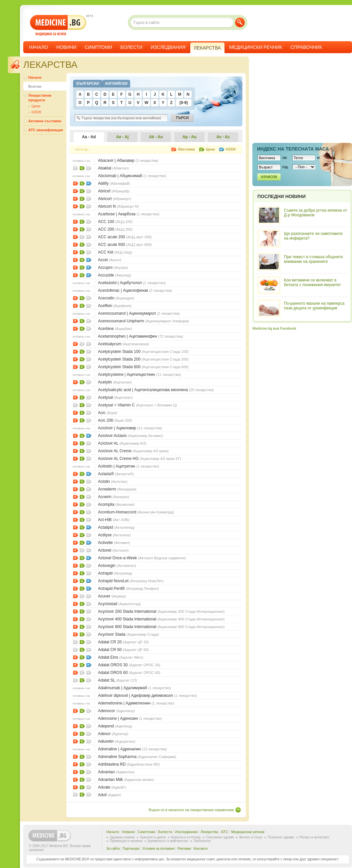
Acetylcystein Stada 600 (143, 367)
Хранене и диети (153, 837)
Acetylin (115, 382)
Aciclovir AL (122, 443)
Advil (109, 795)
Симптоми (98, 47)
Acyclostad (119, 604)
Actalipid (116, 527)
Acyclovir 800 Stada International (161, 627)
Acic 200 (115, 420)
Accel (110, 260)
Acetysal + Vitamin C (137, 405)
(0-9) (183, 103)
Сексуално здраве (220, 837)
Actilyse (114, 535)
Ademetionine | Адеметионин (136, 703)
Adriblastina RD (129, 764)
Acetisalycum (123, 344)
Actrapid (115, 573)
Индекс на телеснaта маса (293, 149)
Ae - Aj (123, 137)
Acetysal (115, 397)
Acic (108, 413)
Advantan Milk (126, 780)
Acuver (112, 596)
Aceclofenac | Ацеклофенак (135, 290)
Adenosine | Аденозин (130, 718)
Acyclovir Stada (128, 634)
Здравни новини (122, 837)
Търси (240, 22)
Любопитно (202, 841)
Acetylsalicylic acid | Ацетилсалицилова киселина (156, 390)
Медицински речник (256, 47)
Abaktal (113, 168)
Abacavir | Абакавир (128, 161)
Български (88, 83)
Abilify (114, 183)
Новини (66, 47)
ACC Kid (115, 252)
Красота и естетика (186, 837)
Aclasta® (116, 474)
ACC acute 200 (125, 237)
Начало (38, 47)
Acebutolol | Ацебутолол (132, 283)
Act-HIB (114, 520)
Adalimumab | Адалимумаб (134, 688)
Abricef (114, 191)
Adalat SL (117, 680)
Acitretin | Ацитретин (129, 466)
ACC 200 (115, 229)
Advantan (116, 772)
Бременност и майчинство (168, 841)
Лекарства (209, 832)
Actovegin (117, 566)
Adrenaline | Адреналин (132, 749)
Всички (35, 86)
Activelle (114, 543)
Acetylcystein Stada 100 (143, 352)
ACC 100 (115, 222)
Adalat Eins (121, 657)
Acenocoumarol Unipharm (143, 321)
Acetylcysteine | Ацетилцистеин (139, 375)
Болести (131, 47)
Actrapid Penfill (129, 589)
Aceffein (115, 306)
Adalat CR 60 (123, 650)
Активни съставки (45, 121)
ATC (225, 832)
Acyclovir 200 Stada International (161, 611)
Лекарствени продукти (40, 98)
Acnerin (114, 497)
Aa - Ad (89, 137)
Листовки (76, 183)
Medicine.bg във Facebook (274, 328)
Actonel (113, 550)
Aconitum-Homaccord (136, 512)
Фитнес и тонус (251, 837)
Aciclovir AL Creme (133, 451)
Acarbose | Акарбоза (129, 214)
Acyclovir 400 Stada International (161, 619)
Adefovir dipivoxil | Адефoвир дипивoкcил (147, 696)
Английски (116, 83)
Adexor (113, 734)
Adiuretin (117, 741)
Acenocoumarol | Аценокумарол (139, 313)
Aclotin (113, 482)
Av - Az (223, 137)
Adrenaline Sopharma (137, 757)
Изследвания (168, 47)
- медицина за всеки (58, 25)
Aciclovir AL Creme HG (139, 459)
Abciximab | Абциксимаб (132, 176)
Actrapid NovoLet (131, 581)
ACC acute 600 (125, 245)
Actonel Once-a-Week (142, 558)
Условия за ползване (158, 849)
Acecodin (116, 298)
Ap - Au (189, 137)
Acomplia (116, 504)
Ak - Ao (156, 137)
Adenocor (116, 711)
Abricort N (118, 206)
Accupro (113, 268)
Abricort (115, 199)
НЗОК (89, 183)
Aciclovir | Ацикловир (130, 428)
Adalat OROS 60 (129, 673)
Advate (112, 787)
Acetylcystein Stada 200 (143, 359)
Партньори (131, 849)
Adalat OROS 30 (129, 665)
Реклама (184, 849)
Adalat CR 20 (123, 642)
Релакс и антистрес (314, 837)
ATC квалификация (46, 130)
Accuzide (115, 275)
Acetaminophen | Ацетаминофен (140, 336)
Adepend (115, 726)
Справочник (306, 47)
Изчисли (269, 177)
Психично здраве (281, 837)
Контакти (201, 849)
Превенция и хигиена (126, 841)
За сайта (113, 849)
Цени (82, 168)
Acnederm (117, 489)
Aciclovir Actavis (131, 436)
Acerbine (115, 329)
